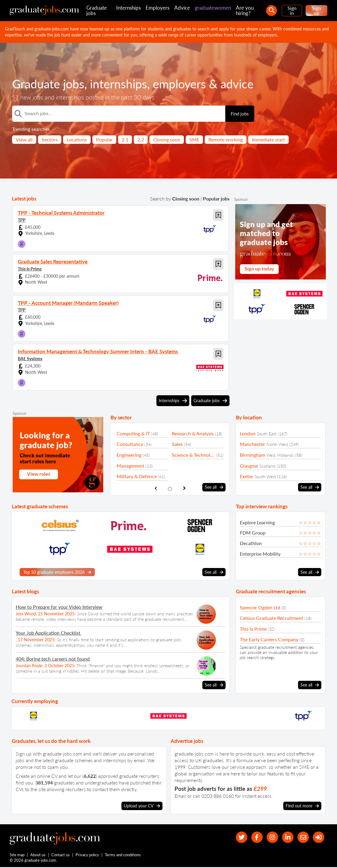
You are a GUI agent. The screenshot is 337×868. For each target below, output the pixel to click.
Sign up (316, 10)
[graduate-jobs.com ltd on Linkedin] (286, 837)
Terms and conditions (123, 855)
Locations (77, 139)
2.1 (125, 139)
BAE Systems (30, 358)
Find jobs (240, 114)
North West (277, 444)
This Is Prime (30, 268)
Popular (104, 139)
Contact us (61, 855)
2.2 (141, 139)
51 (16, 97)
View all (24, 139)
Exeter (247, 476)
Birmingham (252, 455)
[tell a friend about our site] (302, 837)
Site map (17, 855)
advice (241, 84)
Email (180, 795)
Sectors (50, 139)
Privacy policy (88, 855)
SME (194, 139)
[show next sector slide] (184, 488)
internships (121, 84)
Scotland (267, 466)
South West (265, 477)
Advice (182, 8)
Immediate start (268, 139)
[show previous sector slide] (156, 488)
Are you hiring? (245, 10)
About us (38, 855)
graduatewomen (213, 8)
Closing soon (167, 139)
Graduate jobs (97, 10)
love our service (228, 767)
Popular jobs (216, 199)
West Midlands (280, 455)
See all (214, 487)
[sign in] (318, 837)
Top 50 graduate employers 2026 (57, 572)
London (248, 433)
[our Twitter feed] (237, 837)
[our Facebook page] (253, 837)
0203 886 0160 (218, 795)
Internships (128, 8)
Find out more (302, 806)
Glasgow (249, 466)
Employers (157, 8)
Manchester (252, 444)
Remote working (226, 139)
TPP (22, 220)
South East (267, 434)
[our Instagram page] (270, 837)
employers (183, 84)
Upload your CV (142, 806)
